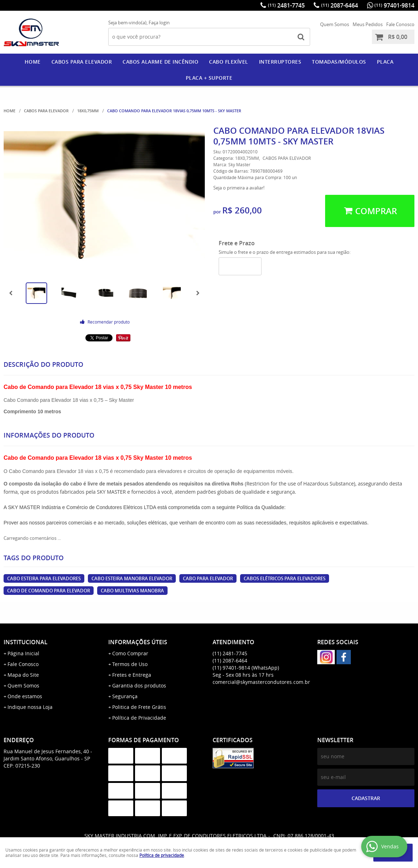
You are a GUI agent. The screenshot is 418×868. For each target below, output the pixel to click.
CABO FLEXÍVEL (229, 62)
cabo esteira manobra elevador (132, 578)
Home (33, 62)
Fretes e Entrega (132, 675)
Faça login (159, 23)
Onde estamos (25, 696)
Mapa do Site (23, 675)
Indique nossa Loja (30, 707)
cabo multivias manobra (132, 591)
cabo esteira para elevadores (44, 578)
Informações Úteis (138, 642)
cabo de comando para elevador (49, 591)
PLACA (385, 62)
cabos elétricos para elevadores (285, 578)
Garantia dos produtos (139, 685)
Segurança (125, 696)
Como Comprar (130, 653)
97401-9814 (394, 5)
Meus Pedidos (368, 24)
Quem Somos (335, 24)
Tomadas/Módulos (339, 62)
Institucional (26, 642)
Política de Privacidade (139, 718)
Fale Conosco (400, 24)
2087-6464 (340, 5)
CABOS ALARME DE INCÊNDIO (160, 62)
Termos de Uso (130, 664)
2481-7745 (286, 5)
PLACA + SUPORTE (209, 78)
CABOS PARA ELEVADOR (82, 62)
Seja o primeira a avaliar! (239, 188)
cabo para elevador (208, 578)
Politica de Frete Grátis (139, 707)
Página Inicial (23, 653)
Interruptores (280, 62)
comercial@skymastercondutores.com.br (261, 682)
